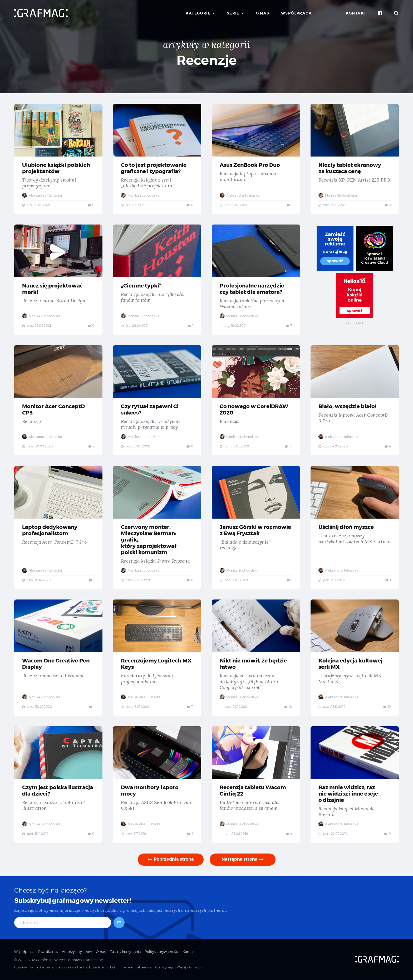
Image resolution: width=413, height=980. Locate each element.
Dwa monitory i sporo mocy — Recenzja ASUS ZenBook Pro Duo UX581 (157, 784)
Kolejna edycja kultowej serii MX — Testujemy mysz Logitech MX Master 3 (355, 658)
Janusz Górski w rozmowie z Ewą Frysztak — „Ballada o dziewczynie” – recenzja (256, 528)
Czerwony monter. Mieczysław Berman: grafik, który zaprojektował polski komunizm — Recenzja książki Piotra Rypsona (157, 528)
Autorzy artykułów (77, 952)
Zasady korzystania (125, 952)
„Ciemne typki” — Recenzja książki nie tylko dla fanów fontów (157, 280)
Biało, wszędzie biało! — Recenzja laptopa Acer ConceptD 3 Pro (355, 400)
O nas (263, 13)
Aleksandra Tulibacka (42, 195)
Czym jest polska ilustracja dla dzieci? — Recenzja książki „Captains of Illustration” (58, 784)
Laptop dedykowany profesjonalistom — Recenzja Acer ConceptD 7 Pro (58, 528)
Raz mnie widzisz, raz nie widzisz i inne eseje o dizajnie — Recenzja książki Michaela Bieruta (355, 784)
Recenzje (207, 60)
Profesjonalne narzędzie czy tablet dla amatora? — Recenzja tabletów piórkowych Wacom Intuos (256, 280)
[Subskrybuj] (119, 923)
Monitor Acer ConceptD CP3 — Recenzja (58, 400)
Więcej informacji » (189, 967)
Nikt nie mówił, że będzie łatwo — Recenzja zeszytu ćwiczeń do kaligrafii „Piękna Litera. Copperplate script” (256, 658)
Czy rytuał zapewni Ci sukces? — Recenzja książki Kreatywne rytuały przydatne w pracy (157, 400)
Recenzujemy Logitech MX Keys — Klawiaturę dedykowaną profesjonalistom (157, 658)
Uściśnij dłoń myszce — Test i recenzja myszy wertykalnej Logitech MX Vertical (355, 528)
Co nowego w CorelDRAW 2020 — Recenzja (256, 400)
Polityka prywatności (162, 952)
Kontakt (356, 13)
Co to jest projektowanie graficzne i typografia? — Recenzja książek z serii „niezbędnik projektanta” (157, 159)
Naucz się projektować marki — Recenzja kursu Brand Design (58, 280)
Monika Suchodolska (140, 195)
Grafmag (45, 960)
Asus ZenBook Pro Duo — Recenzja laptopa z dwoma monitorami (256, 159)
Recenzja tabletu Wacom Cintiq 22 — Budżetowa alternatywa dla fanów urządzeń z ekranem (256, 784)
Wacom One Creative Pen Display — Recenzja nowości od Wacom (58, 658)
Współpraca (296, 13)
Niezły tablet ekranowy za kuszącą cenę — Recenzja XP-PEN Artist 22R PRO (355, 159)
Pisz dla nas (48, 952)
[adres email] (63, 923)
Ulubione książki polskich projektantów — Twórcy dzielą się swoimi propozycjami (58, 159)
